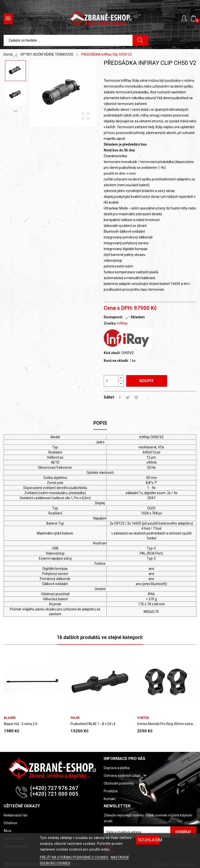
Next (15, 111)
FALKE (75, 718)
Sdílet (120, 397)
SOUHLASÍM (149, 840)
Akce (7, 831)
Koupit (147, 381)
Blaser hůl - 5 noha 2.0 (21, 724)
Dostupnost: (114, 317)
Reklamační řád (15, 815)
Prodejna (111, 791)
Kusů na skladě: (116, 361)
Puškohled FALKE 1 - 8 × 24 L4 (93, 724)
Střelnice (10, 823)
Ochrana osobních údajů (122, 776)
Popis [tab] (100, 423)
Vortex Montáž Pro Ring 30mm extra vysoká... (167, 724)
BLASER (10, 718)
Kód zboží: (112, 353)
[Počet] (111, 381)
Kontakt (110, 799)
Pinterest (136, 397)
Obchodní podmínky (119, 783)
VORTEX (143, 718)
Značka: (110, 323)
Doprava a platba (117, 768)
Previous (15, 56)
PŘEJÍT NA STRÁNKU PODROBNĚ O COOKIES (74, 857)
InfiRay (122, 323)
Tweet (128, 397)
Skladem (138, 317)
